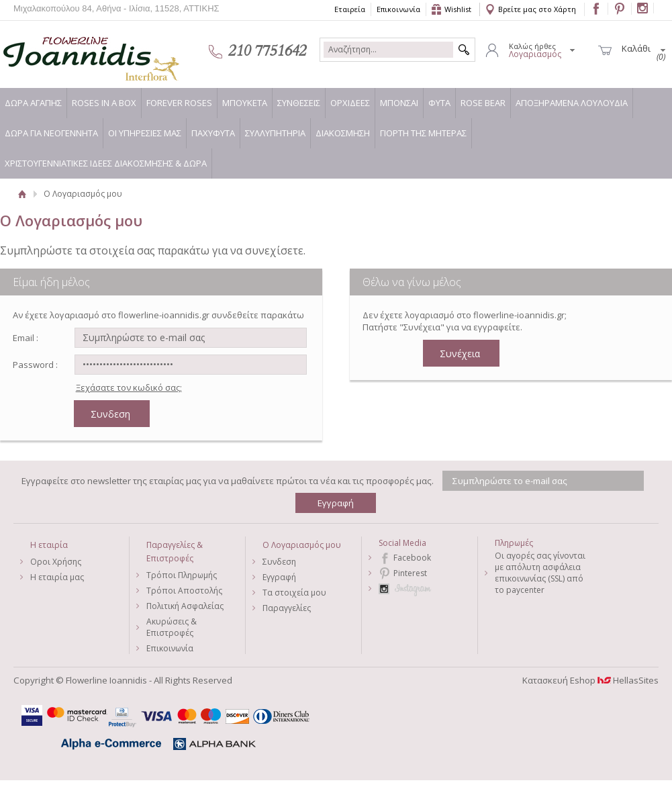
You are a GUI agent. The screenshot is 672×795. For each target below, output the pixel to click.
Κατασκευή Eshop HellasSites (590, 680)
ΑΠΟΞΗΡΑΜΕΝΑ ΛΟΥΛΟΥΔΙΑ (572, 103)
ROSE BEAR (483, 103)
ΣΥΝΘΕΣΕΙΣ (299, 103)
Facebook (412, 558)
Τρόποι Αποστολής (184, 591)
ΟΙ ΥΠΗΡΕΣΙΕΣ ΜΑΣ (145, 133)
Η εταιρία (49, 545)
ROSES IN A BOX (104, 103)
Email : (26, 338)
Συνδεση (279, 562)
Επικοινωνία (398, 9)
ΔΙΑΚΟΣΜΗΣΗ (343, 133)
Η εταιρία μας (57, 577)
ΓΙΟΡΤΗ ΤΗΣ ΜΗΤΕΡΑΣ (423, 133)
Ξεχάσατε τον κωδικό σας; (129, 387)
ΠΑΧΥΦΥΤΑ (213, 133)
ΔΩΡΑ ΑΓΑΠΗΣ (33, 103)
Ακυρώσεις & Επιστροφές (172, 627)
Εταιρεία (350, 9)
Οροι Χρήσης (56, 562)
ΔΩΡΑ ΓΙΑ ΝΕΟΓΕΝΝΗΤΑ (51, 133)
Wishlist (458, 9)
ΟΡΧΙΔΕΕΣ (350, 103)
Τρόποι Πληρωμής (182, 575)
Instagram (428, 589)
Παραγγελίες (287, 608)
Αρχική (22, 194)
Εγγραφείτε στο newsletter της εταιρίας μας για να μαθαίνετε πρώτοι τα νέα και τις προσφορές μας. (228, 481)
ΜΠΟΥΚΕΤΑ (245, 103)
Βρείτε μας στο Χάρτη (537, 9)
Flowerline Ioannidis (77, 51)
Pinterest (410, 573)
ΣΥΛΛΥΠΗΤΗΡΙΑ (275, 133)
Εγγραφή (279, 577)
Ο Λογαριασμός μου (302, 545)
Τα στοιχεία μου (294, 593)
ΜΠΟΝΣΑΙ (399, 103)
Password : (35, 365)
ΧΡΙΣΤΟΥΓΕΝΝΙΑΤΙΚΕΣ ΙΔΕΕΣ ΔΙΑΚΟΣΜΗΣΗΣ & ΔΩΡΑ (106, 163)
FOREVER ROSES (179, 103)
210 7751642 (267, 51)
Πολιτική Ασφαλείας (185, 606)
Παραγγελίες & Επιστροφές (175, 552)
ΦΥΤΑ (439, 103)
